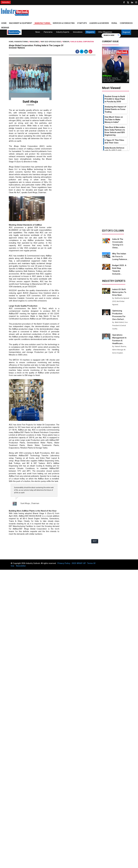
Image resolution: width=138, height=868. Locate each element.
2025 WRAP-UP (79, 563)
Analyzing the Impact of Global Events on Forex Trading (115, 109)
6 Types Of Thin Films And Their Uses (114, 141)
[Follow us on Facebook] (124, 2)
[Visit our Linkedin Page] (132, 2)
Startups (82, 23)
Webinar (5, 28)
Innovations (78, 32)
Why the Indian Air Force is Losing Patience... (120, 257)
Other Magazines (105, 32)
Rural (114, 23)
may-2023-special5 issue (51, 42)
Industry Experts (63, 32)
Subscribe (6, 2)
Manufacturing (42, 23)
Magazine (90, 32)
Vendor (66, 42)
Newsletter (21, 566)
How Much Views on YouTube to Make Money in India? (114, 120)
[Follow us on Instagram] (136, 2)
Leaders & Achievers (99, 23)
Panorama (48, 32)
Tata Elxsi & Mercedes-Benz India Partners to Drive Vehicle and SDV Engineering (115, 131)
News (38, 32)
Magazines (34, 42)
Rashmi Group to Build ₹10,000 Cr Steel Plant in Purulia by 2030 (115, 99)
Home (4, 23)
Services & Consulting (64, 23)
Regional (126, 32)
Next (95, 541)
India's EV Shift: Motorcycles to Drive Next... (119, 292)
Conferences (126, 23)
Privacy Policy (64, 563)
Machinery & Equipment (21, 23)
